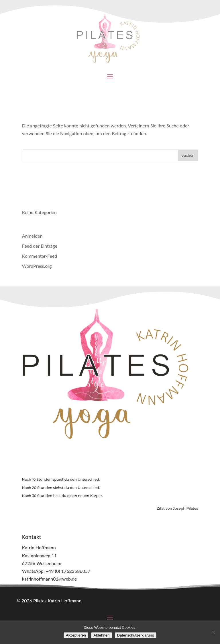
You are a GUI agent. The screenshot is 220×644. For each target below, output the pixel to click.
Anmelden (32, 236)
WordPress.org (37, 266)
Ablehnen (101, 635)
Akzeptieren (76, 635)
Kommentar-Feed (40, 256)
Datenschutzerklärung (136, 635)
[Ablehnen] (213, 632)
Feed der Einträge (40, 246)
